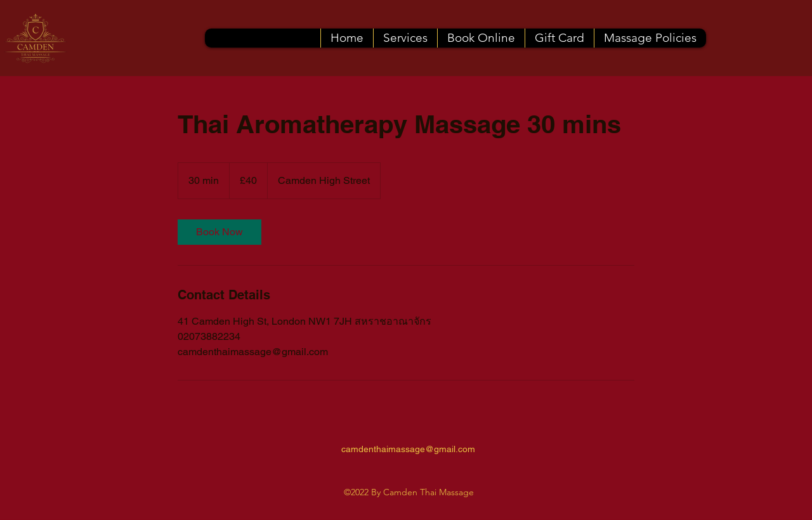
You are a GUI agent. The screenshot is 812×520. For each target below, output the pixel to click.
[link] (219, 232)
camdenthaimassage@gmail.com (408, 449)
